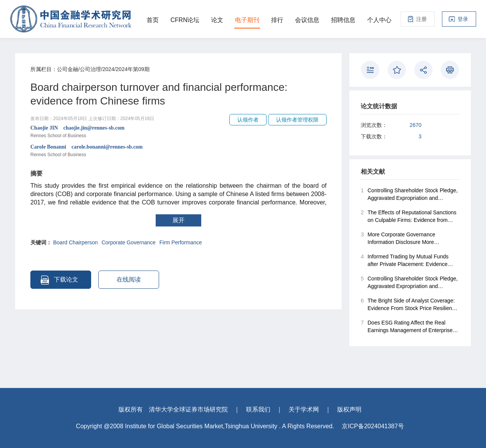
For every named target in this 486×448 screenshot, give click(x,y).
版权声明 (349, 409)
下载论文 (59, 280)
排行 (277, 20)
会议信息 (307, 20)
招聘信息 (343, 20)
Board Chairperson (76, 242)
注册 (421, 19)
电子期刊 (247, 20)
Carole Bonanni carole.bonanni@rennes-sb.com (178, 151)
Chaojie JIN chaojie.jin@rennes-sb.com (178, 132)
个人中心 (379, 20)
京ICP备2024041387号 (373, 426)
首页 (153, 20)
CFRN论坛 (185, 20)
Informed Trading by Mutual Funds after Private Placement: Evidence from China (405, 260)
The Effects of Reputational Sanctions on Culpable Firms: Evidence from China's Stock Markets (409, 216)
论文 (217, 20)
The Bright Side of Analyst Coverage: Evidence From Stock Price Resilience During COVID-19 (409, 304)
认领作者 (248, 120)
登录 (463, 19)
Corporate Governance (128, 242)
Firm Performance (181, 242)
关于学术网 (304, 409)
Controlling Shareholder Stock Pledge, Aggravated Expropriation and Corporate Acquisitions (409, 194)
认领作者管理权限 (297, 120)
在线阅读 (129, 279)
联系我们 (258, 409)
